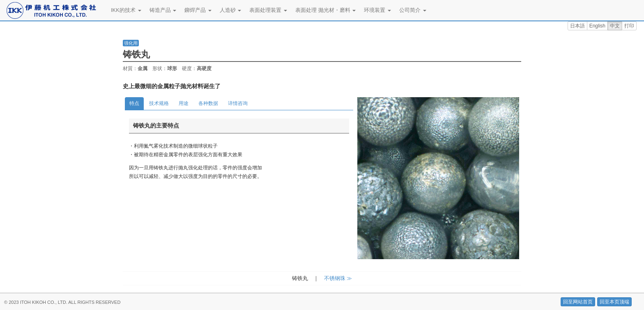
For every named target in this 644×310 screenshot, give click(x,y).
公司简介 (413, 10)
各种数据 (208, 103)
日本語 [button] (577, 26)
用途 (184, 103)
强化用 (131, 43)
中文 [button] (615, 26)
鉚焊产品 (198, 10)
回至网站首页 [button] (578, 302)
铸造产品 (163, 10)
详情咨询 (238, 103)
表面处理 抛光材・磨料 (325, 10)
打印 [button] (629, 26)
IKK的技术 (126, 10)
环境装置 (377, 10)
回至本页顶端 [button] (614, 302)
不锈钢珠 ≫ (338, 278)
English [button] (597, 26)
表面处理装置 (268, 10)
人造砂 (231, 10)
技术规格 (159, 103)
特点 (134, 103)
